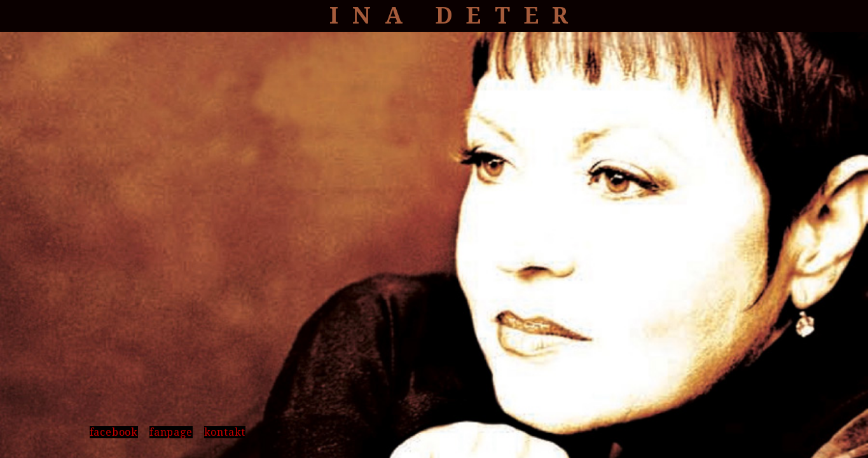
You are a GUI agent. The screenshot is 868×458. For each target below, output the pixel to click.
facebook (114, 432)
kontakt (225, 432)
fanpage (171, 432)
